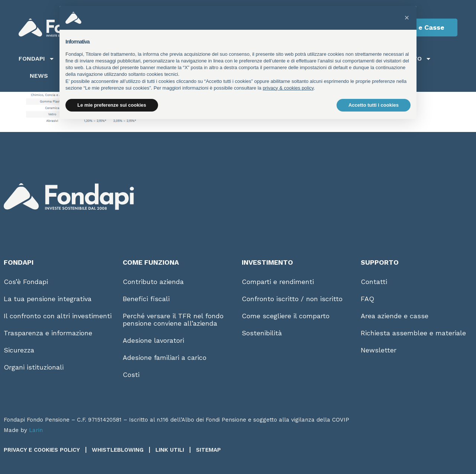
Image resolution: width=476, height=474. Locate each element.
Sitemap (208, 450)
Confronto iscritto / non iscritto (292, 299)
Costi (131, 375)
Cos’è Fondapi (26, 282)
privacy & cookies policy (288, 88)
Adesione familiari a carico (165, 357)
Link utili (170, 450)
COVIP (341, 420)
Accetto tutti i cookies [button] (374, 105)
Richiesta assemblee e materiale (413, 333)
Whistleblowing (118, 450)
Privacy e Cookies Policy (42, 450)
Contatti (374, 282)
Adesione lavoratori (153, 340)
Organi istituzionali (34, 367)
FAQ (367, 299)
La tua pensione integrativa (48, 299)
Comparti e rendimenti (278, 282)
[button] (407, 18)
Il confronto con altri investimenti (58, 316)
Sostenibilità (262, 333)
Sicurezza (19, 350)
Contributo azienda (153, 282)
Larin (36, 430)
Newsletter (379, 350)
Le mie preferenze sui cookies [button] (112, 105)
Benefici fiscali (146, 299)
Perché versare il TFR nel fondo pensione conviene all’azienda (173, 320)
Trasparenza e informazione (48, 333)
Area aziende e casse (395, 316)
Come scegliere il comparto (286, 316)
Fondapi (37, 59)
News (39, 76)
